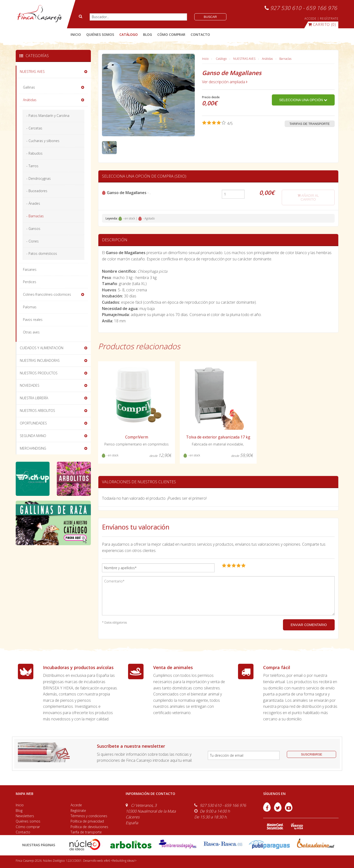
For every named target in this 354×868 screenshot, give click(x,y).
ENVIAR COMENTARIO (309, 625)
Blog (19, 811)
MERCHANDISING (33, 448)
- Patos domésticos (42, 253)
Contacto (23, 832)
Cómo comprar (28, 827)
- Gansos (33, 229)
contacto (200, 34)
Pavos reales (33, 320)
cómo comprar (171, 34)
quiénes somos (100, 34)
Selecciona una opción (303, 100)
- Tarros (32, 166)
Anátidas (267, 59)
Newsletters (25, 816)
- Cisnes (33, 241)
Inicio (76, 34)
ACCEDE (311, 19)
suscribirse (311, 754)
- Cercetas (34, 128)
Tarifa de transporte (86, 832)
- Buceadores (37, 191)
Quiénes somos (28, 821)
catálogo (129, 34)
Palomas (30, 307)
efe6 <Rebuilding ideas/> (120, 861)
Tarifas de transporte (310, 124)
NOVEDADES (30, 385)
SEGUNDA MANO (33, 436)
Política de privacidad (87, 821)
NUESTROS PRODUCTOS (39, 373)
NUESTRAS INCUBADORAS (40, 360)
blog (148, 34)
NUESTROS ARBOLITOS (37, 411)
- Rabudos (34, 153)
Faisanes (30, 269)
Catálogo (221, 59)
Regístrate (78, 811)
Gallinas (29, 87)
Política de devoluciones (89, 827)
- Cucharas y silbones (43, 141)
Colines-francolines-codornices (47, 294)
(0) (322, 24)
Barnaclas (285, 59)
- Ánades (33, 203)
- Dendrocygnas (39, 178)
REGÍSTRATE (329, 19)
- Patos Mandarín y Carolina (48, 116)
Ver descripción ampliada (225, 82)
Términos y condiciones (89, 816)
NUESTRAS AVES (244, 59)
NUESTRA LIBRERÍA (34, 398)
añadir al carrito (308, 197)
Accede (76, 805)
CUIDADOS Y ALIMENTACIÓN (42, 348)
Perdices (30, 282)
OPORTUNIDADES (33, 423)
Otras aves (31, 332)
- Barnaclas (35, 216)
